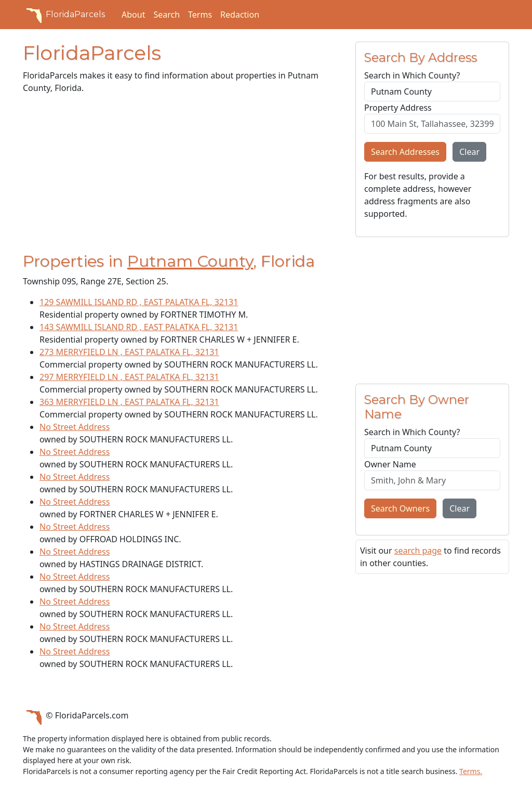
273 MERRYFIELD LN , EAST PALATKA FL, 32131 (129, 352)
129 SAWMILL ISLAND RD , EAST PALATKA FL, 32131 (139, 302)
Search (167, 15)
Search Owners (400, 508)
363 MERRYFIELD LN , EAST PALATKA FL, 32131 (129, 402)
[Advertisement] (183, 175)
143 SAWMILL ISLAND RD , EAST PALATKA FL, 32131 (139, 327)
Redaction (240, 15)
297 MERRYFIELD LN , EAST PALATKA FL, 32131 (129, 377)
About (133, 15)
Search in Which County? (412, 75)
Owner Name (390, 464)
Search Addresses (405, 152)
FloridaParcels (64, 15)
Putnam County (190, 261)
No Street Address (75, 427)
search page (418, 551)
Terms (200, 15)
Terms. (471, 771)
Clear (469, 152)
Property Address (398, 108)
